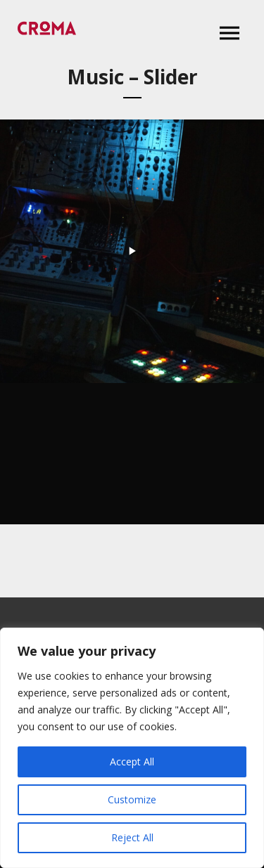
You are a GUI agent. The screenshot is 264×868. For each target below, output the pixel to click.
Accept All (132, 762)
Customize (132, 799)
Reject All (132, 837)
